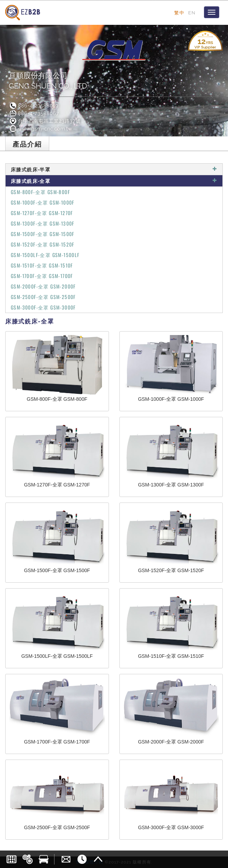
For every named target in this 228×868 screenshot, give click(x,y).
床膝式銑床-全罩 (114, 181)
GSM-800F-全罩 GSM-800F (40, 192)
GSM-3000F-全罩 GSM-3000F (43, 307)
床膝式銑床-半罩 (114, 169)
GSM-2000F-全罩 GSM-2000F (43, 286)
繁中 (179, 13)
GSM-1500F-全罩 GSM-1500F (43, 234)
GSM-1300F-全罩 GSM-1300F (43, 223)
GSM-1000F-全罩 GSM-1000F (43, 202)
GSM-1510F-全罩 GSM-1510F (42, 265)
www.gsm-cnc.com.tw (41, 129)
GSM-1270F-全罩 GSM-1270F (42, 213)
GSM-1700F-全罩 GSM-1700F (42, 276)
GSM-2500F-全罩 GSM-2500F (43, 297)
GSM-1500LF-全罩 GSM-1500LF (45, 255)
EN (192, 13)
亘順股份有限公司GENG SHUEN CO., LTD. (49, 81)
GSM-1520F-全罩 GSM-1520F (43, 244)
